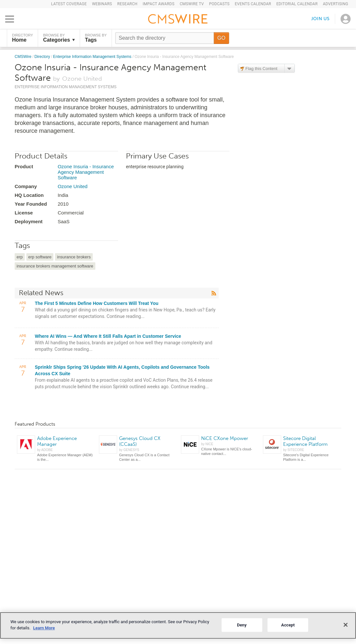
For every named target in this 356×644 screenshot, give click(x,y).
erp (20, 257)
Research (127, 4)
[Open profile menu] (346, 19)
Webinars (102, 4)
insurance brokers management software (55, 266)
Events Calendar (253, 4)
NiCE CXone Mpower (225, 438)
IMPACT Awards (158, 4)
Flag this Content (261, 69)
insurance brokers (74, 257)
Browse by (59, 38)
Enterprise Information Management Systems (93, 57)
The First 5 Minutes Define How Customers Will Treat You (97, 303)
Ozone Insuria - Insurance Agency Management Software (86, 172)
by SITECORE (294, 450)
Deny (242, 625)
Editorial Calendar (297, 4)
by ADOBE (45, 450)
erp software (40, 257)
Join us (321, 19)
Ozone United (73, 186)
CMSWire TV (192, 4)
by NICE (207, 444)
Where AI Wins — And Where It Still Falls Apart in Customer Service (108, 336)
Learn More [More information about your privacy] (44, 628)
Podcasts (219, 4)
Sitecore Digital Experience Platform (305, 441)
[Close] (346, 625)
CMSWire (24, 57)
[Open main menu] (10, 19)
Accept (288, 625)
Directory (43, 57)
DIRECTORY (22, 38)
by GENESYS (129, 450)
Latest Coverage (69, 4)
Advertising (335, 4)
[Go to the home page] (178, 20)
